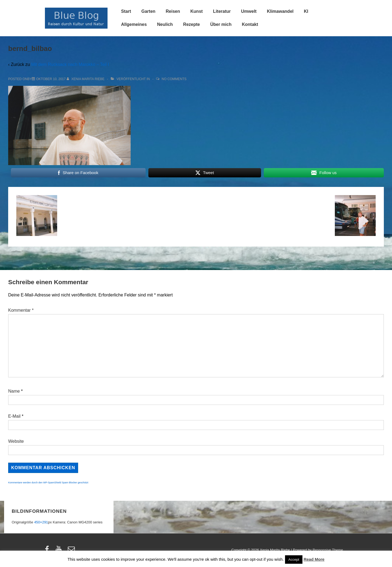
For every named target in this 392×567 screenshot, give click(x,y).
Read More (314, 559)
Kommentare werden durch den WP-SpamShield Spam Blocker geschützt (48, 483)
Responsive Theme (328, 550)
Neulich (165, 24)
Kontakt (250, 24)
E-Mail (14, 416)
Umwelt (249, 11)
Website (16, 441)
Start (126, 11)
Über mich (221, 24)
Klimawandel (280, 11)
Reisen (173, 11)
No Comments (174, 79)
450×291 (41, 522)
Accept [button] (294, 560)
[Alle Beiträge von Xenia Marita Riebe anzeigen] (86, 79)
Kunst (196, 11)
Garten (148, 11)
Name (14, 391)
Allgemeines (134, 24)
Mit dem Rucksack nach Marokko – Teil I (70, 64)
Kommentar (21, 310)
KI (306, 11)
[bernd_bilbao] (51, 79)
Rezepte (192, 24)
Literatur (222, 11)
